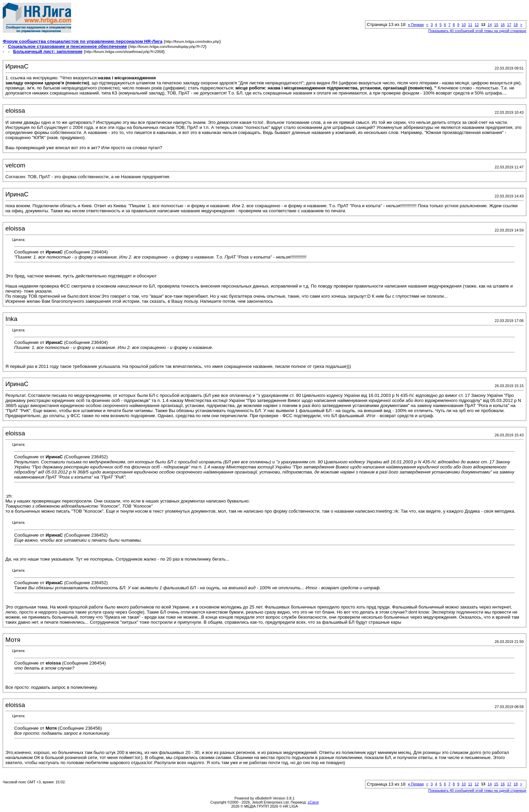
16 (503, 25)
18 (516, 25)
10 (464, 25)
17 (509, 25)
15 (496, 25)
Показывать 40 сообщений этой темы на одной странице (477, 31)
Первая (416, 25)
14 (490, 25)
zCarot (313, 802)
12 (477, 25)
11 (470, 25)
